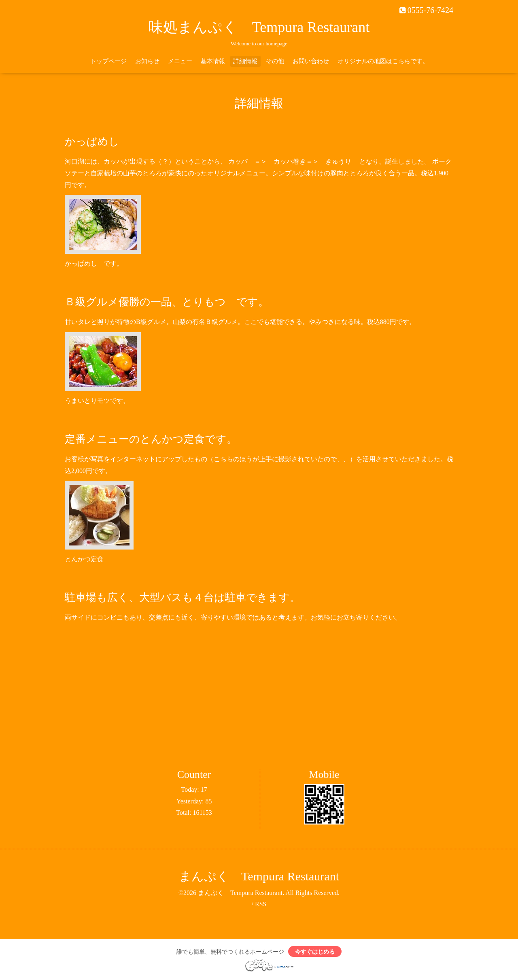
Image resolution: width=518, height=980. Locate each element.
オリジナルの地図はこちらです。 (383, 61)
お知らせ (147, 61)
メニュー (180, 61)
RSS (261, 904)
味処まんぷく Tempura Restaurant (259, 27)
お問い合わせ (311, 61)
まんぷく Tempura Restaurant (259, 876)
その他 (275, 61)
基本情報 (213, 61)
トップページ (108, 61)
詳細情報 (245, 61)
